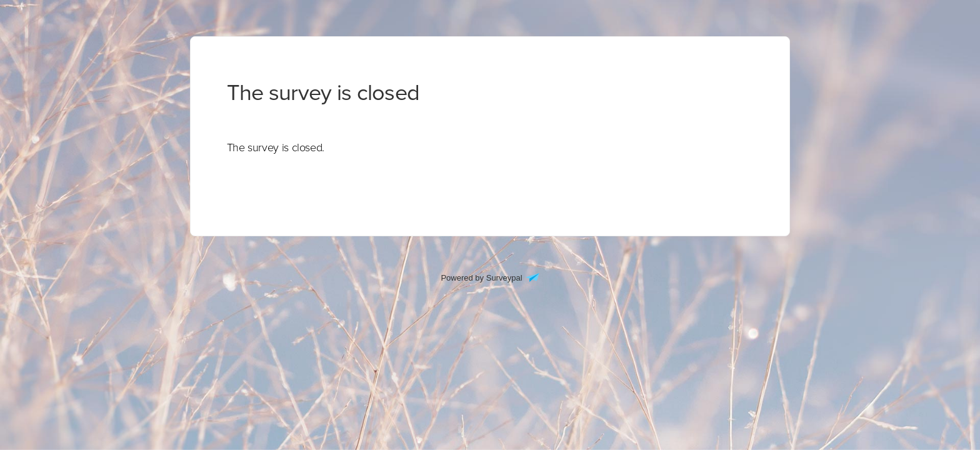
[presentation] (276, 147)
